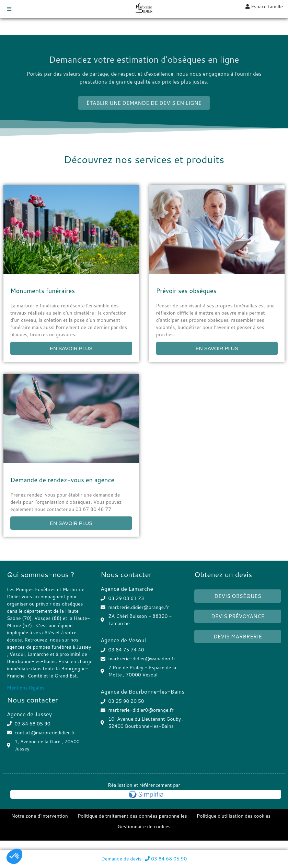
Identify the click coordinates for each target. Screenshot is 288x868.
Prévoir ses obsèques (186, 291)
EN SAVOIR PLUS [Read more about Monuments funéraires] (71, 348)
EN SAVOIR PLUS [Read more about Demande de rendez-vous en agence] (71, 523)
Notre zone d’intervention (39, 816)
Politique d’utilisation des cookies (234, 816)
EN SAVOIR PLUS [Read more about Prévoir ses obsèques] (217, 348)
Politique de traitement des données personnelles (132, 816)
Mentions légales (26, 688)
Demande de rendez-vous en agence (62, 480)
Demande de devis (122, 859)
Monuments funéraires (43, 291)
